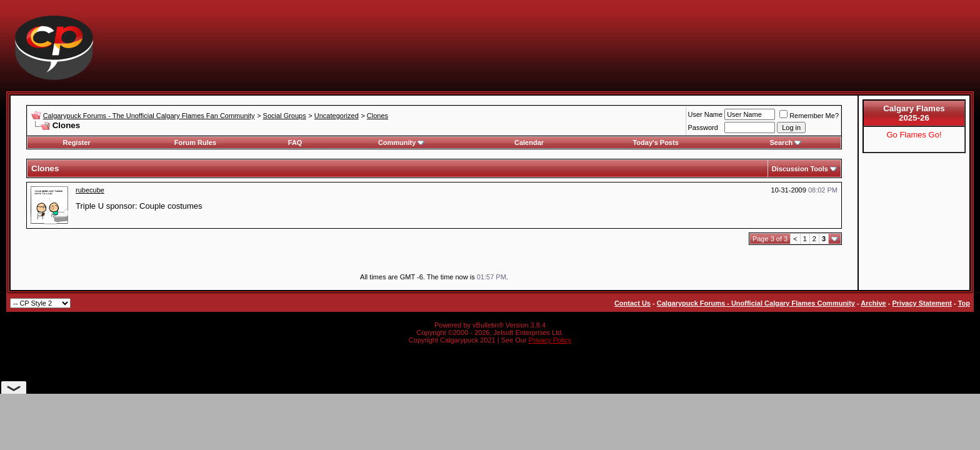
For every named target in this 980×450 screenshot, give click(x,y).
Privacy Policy (550, 340)
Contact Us (632, 303)
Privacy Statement (922, 303)
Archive (873, 303)
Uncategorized (337, 116)
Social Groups (285, 116)
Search (786, 142)
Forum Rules (195, 142)
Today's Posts (655, 142)
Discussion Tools (800, 169)
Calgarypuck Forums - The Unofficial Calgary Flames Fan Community (149, 116)
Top (964, 303)
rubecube (90, 190)
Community (402, 142)
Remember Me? (809, 116)
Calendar (529, 142)
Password (703, 127)
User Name (706, 114)
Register (77, 142)
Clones (377, 116)
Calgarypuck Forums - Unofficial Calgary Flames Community (756, 303)
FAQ (295, 142)
